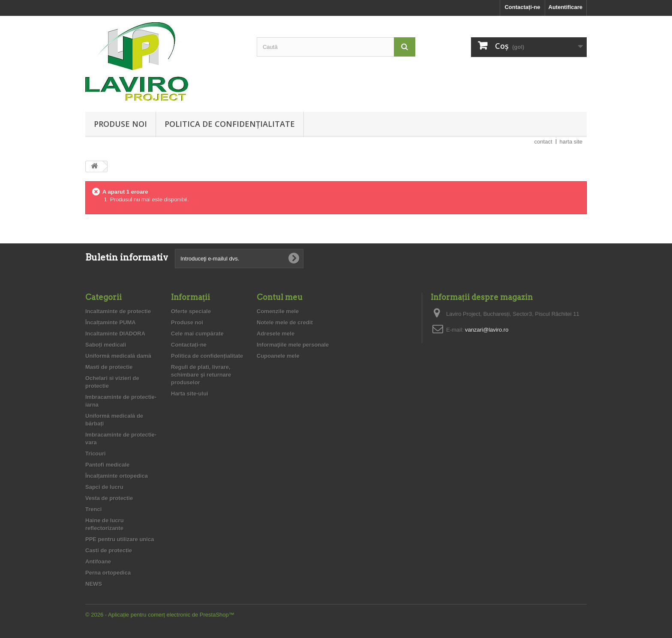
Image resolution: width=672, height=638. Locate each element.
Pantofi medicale (107, 465)
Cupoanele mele (278, 356)
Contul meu (280, 297)
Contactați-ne (522, 7)
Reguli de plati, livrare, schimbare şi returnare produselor (201, 375)
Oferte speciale (191, 311)
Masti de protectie (109, 367)
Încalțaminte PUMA (111, 322)
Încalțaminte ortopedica (117, 476)
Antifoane (98, 562)
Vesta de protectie (109, 498)
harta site (571, 142)
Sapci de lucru (104, 487)
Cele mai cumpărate (197, 334)
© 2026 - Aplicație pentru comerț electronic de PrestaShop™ (160, 615)
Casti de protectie (109, 550)
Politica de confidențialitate (230, 124)
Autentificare (565, 7)
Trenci (93, 509)
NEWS (94, 584)
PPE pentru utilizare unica (120, 539)
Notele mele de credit (285, 322)
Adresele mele (276, 334)
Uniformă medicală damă (118, 356)
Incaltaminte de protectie (118, 311)
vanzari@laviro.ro (487, 330)
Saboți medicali (106, 345)
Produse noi (120, 124)
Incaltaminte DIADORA (115, 334)
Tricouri (96, 454)
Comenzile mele (278, 311)
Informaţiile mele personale (293, 345)
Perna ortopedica (108, 573)
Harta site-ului (190, 394)
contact (543, 142)
